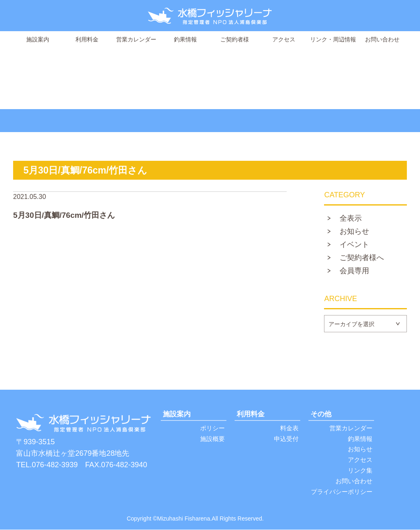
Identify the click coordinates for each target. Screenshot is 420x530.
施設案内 (38, 39)
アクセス (284, 39)
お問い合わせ (382, 39)
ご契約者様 (235, 39)
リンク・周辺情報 (333, 39)
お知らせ (354, 232)
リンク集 (360, 471)
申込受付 (286, 439)
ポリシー (212, 428)
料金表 (289, 428)
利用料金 (87, 39)
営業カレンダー (136, 39)
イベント (354, 245)
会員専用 (354, 271)
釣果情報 (185, 39)
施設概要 (212, 439)
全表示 (351, 219)
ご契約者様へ (362, 258)
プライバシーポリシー (342, 492)
